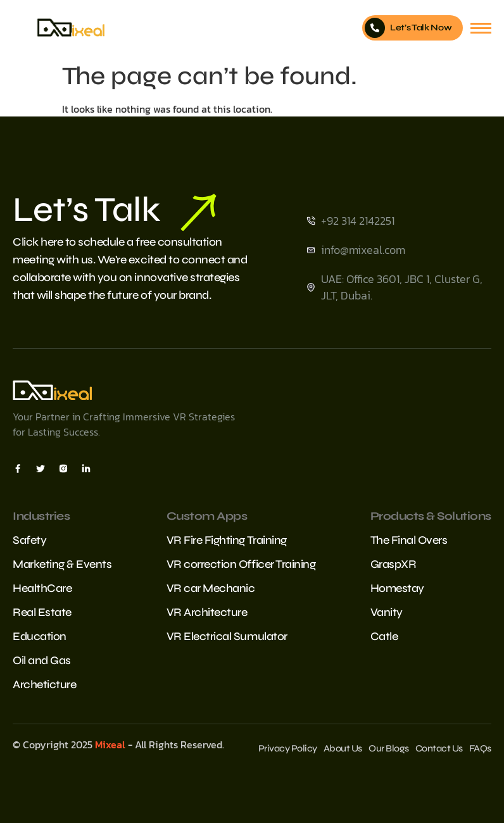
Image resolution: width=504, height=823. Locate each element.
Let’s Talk (115, 210)
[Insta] (63, 468)
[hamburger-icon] (481, 28)
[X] (41, 468)
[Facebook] (18, 468)
